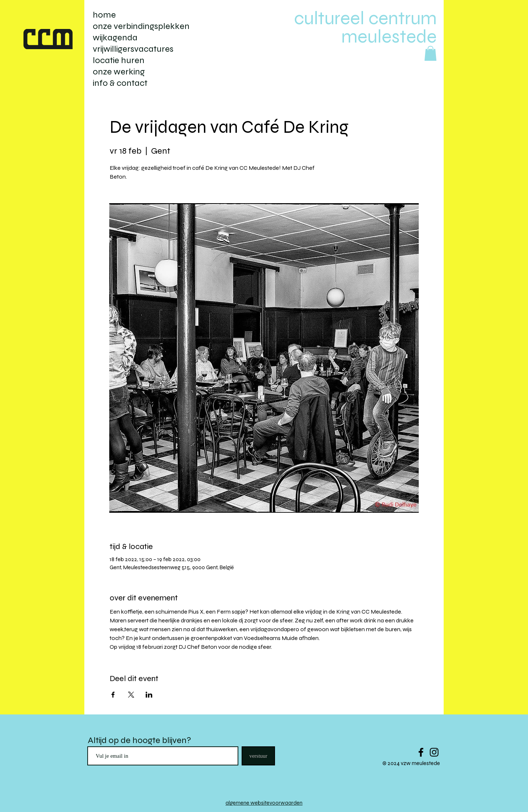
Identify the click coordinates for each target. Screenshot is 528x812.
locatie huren (119, 60)
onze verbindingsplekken (141, 26)
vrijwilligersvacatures (133, 49)
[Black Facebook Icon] (421, 752)
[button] (430, 53)
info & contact (120, 83)
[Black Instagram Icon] (434, 752)
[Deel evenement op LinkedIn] (149, 695)
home (104, 15)
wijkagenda (115, 38)
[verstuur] (258, 756)
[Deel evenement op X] (131, 695)
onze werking (119, 72)
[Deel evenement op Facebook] (113, 695)
